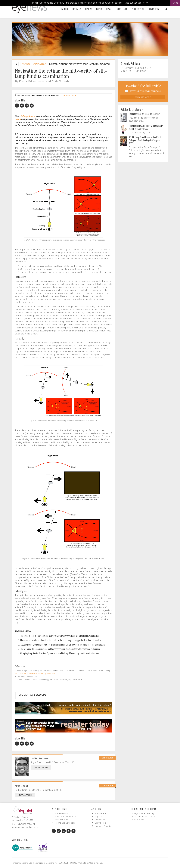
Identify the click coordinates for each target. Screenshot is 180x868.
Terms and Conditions (65, 823)
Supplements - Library (144, 817)
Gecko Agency (96, 863)
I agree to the (145, 91)
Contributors (101, 823)
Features (65, 9)
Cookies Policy (141, 3)
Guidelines (139, 820)
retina (18, 119)
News (109, 9)
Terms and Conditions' (151, 91)
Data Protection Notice (66, 817)
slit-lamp (23, 116)
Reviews (89, 9)
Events (99, 9)
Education (77, 9)
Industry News (138, 9)
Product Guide (121, 9)
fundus (32, 116)
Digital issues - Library (144, 813)
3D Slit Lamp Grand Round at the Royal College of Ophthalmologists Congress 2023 (145, 140)
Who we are (100, 813)
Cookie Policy (61, 813)
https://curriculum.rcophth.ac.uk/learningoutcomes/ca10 (36, 674)
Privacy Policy (61, 820)
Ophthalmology (39, 64)
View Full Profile (42, 767)
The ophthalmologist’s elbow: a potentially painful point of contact (146, 127)
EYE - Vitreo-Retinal (68, 95)
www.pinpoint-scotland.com (25, 827)
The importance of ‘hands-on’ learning (144, 114)
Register (99, 817)
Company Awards (103, 826)
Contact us (154, 9)
